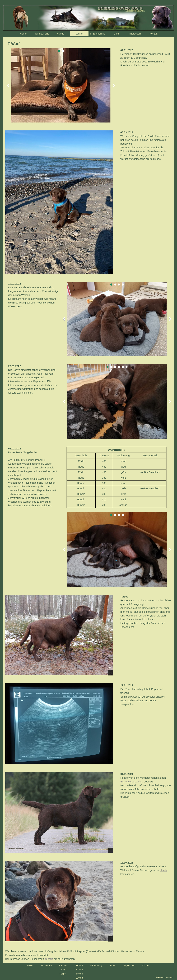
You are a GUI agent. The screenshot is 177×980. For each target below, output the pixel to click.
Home (23, 34)
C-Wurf (80, 970)
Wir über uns (42, 34)
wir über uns (46, 966)
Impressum (135, 34)
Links (117, 34)
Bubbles (63, 966)
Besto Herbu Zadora (132, 782)
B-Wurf (79, 974)
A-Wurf (79, 978)
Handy (164, 870)
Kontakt (154, 34)
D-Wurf (80, 966)
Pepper (63, 974)
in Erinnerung (96, 966)
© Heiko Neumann (165, 978)
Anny (63, 970)
